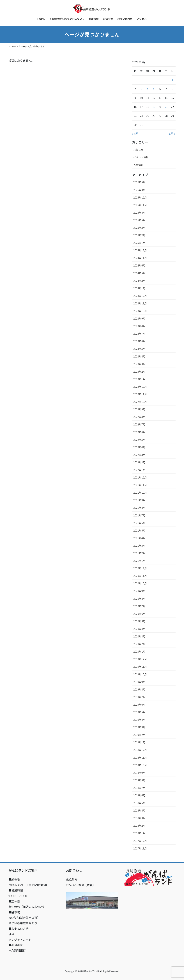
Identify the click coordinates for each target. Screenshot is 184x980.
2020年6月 (139, 614)
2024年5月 (139, 273)
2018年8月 (139, 780)
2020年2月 (139, 644)
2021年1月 (139, 561)
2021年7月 (139, 515)
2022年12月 (140, 387)
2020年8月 (139, 599)
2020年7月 (139, 606)
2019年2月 (139, 735)
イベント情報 (141, 157)
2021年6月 (139, 523)
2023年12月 (140, 296)
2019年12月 (140, 659)
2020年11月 (140, 576)
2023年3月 (139, 364)
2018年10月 (140, 765)
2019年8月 (139, 689)
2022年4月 (139, 447)
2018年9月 (139, 773)
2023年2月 (139, 372)
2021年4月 (139, 538)
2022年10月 (140, 402)
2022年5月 (139, 440)
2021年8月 (139, 508)
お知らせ (138, 150)
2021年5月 (139, 530)
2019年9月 (139, 682)
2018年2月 (139, 826)
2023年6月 (139, 341)
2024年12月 (140, 250)
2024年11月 (140, 258)
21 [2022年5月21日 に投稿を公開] (166, 107)
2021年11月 (140, 485)
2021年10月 (140, 493)
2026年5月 (139, 182)
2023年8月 (139, 326)
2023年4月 (139, 356)
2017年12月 (140, 841)
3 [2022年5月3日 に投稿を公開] (141, 89)
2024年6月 (139, 265)
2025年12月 (140, 197)
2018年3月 (139, 818)
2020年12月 (140, 568)
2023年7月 (139, 334)
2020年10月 (140, 583)
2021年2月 (139, 553)
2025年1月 (139, 243)
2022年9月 (139, 409)
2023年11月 (140, 303)
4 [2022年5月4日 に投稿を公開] (148, 89)
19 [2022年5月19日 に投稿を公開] (154, 107)
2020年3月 (139, 636)
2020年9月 (139, 591)
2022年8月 (139, 417)
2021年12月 (140, 477)
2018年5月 (139, 803)
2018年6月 (139, 795)
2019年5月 (139, 712)
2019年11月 (140, 667)
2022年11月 (140, 394)
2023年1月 (139, 379)
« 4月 (135, 134)
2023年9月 (139, 318)
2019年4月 (139, 720)
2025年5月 (139, 220)
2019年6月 (139, 705)
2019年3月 (139, 727)
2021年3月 (139, 546)
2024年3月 (139, 281)
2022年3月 (139, 455)
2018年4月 (139, 810)
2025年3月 (139, 228)
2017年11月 (140, 848)
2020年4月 (139, 629)
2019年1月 (139, 742)
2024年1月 (139, 288)
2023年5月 (139, 349)
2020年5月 (139, 621)
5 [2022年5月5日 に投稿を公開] (154, 89)
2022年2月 (139, 462)
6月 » (172, 134)
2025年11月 (140, 205)
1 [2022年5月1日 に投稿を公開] (172, 80)
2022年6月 (139, 432)
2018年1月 (139, 833)
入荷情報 (138, 165)
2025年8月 (139, 213)
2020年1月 (139, 651)
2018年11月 (140, 758)
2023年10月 (140, 311)
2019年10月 (140, 674)
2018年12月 (140, 750)
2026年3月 (139, 190)
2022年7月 (139, 424)
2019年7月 (139, 697)
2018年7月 (139, 788)
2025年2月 (139, 235)
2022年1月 (139, 470)
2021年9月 (139, 500)
